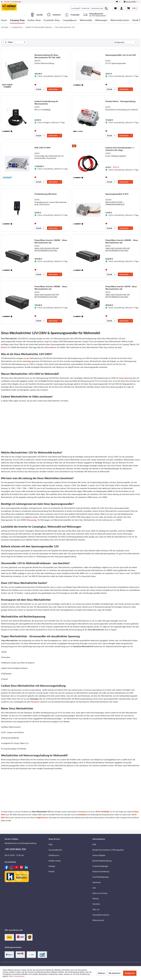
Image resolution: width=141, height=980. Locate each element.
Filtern (9, 42)
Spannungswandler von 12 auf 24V (121, 55)
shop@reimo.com (42, 818)
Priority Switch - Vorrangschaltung (120, 101)
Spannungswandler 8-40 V (117, 194)
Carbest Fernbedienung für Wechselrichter (46, 102)
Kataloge (52, 866)
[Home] (4, 20)
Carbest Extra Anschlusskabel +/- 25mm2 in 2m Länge (120, 149)
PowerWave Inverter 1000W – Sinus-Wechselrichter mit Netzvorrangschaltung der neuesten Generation (51, 241)
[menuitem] (89, 8)
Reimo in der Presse (100, 893)
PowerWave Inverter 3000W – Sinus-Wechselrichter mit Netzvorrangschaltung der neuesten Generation (51, 288)
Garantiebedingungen (101, 877)
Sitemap (96, 899)
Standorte (96, 904)
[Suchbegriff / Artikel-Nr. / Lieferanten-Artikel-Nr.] (89, 8)
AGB (94, 844)
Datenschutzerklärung (101, 871)
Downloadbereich (55, 850)
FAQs (51, 844)
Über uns (96, 909)
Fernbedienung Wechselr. (46, 194)
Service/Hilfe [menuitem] (130, 2)
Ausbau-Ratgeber (99, 855)
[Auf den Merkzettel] (36, 84)
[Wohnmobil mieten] (120, 20)
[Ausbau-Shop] (34, 20)
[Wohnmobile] (86, 20)
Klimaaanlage (32, 520)
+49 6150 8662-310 (15, 849)
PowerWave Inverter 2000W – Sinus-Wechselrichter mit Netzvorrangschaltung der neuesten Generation (122, 241)
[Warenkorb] (132, 8)
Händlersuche (54, 855)
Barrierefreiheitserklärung (102, 861)
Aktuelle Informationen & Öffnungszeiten (108, 850)
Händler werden (55, 861)
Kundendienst (82, 815)
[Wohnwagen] (101, 20)
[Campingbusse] (70, 20)
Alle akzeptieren (114, 973)
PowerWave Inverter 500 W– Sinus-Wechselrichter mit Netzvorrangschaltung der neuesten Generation (121, 288)
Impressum (97, 882)
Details (40, 89)
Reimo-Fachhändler (103, 812)
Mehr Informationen (17, 976)
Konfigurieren (130, 973)
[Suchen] (106, 8)
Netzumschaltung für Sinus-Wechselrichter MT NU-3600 (47, 56)
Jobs (94, 888)
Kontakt (7, 2)
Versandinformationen (101, 915)
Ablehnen (101, 973)
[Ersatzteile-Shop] (52, 20)
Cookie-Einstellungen (100, 866)
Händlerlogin (16, 2)
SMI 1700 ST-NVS (42, 148)
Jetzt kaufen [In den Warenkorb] (54, 89)
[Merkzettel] (115, 8)
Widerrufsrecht (98, 920)
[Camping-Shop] (17, 20)
